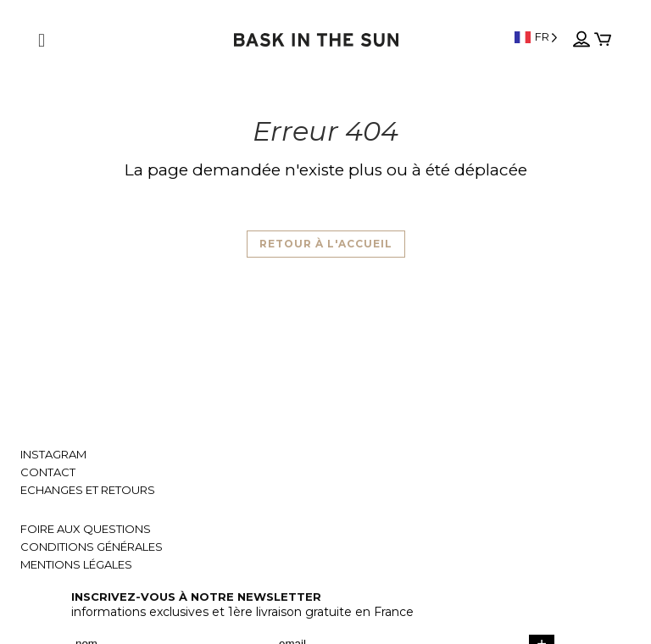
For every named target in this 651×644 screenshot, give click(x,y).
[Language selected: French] (536, 37)
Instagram (53, 455)
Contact (48, 472)
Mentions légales (76, 565)
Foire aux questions (86, 529)
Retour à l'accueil (326, 244)
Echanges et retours (88, 490)
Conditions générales (92, 547)
